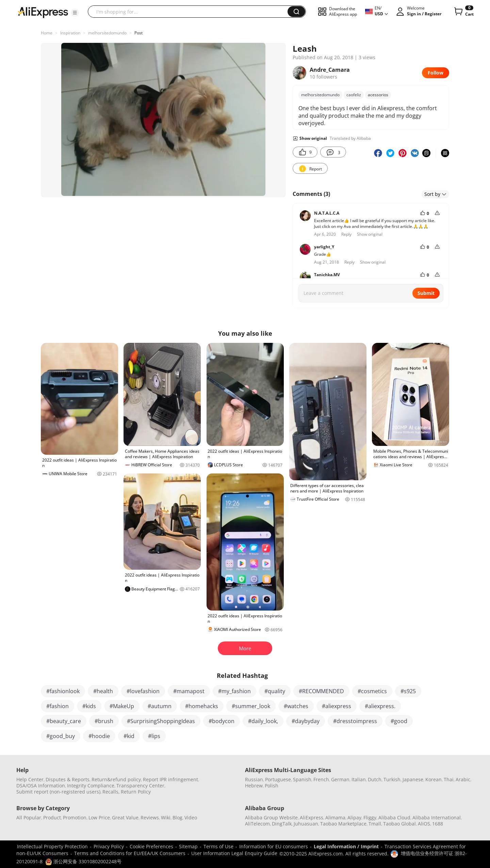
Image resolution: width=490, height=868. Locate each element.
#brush (104, 721)
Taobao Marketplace (343, 824)
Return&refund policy (116, 779)
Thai (449, 779)
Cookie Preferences (151, 846)
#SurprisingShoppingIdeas (161, 721)
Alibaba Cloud (394, 817)
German (340, 779)
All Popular (29, 817)
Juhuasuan (306, 824)
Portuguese (278, 779)
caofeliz (354, 95)
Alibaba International (437, 817)
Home (47, 33)
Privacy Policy (109, 846)
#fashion (58, 706)
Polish (272, 786)
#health (103, 691)
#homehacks (202, 706)
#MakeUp (122, 706)
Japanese (413, 779)
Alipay (354, 817)
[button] (75, 13)
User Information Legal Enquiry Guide (234, 853)
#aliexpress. (380, 706)
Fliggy (370, 817)
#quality (275, 691)
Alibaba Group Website (271, 817)
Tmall (375, 824)
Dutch (375, 779)
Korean (434, 779)
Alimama (335, 817)
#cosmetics (372, 691)
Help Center (30, 779)
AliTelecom (257, 824)
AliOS (424, 824)
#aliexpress (337, 706)
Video (191, 817)
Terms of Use (218, 846)
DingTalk (282, 824)
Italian (359, 779)
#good (399, 721)
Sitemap (188, 846)
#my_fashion (234, 691)
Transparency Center (140, 786)
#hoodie (99, 736)
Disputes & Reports (68, 779)
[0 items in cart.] (463, 12)
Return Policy (136, 792)
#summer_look (251, 706)
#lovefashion (143, 691)
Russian (254, 779)
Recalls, (111, 792)
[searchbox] (190, 12)
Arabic (463, 779)
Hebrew (254, 786)
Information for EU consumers (274, 846)
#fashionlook (63, 691)
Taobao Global (399, 824)
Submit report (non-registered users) (58, 792)
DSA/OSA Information (41, 786)
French (321, 779)
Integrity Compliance (91, 786)
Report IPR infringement (170, 779)
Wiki (166, 817)
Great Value (125, 817)
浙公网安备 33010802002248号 (83, 861)
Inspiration (70, 33)
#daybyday (306, 721)
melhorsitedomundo (107, 33)
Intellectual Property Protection (52, 846)
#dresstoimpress (355, 721)
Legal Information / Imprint (346, 846)
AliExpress (312, 817)
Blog (177, 817)
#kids (89, 706)
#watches (296, 706)
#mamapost (189, 691)
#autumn (160, 706)
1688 (438, 824)
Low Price (99, 817)
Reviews (150, 817)
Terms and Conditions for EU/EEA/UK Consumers (130, 853)
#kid (129, 736)
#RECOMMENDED (321, 691)
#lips (154, 736)
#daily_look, (263, 721)
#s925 (408, 691)
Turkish (392, 779)
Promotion (75, 817)
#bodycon (222, 721)
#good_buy (61, 736)
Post (138, 33)
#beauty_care (64, 721)
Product (52, 817)
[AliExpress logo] (43, 12)
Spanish (302, 779)
